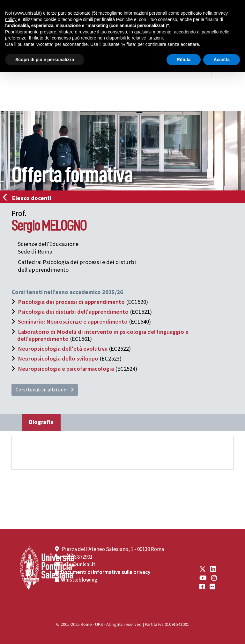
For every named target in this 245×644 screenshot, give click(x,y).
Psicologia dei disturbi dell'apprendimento (73, 312)
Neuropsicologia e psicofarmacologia (66, 369)
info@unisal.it (79, 565)
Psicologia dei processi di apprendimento (71, 302)
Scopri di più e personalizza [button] (45, 60)
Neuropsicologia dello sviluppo (58, 359)
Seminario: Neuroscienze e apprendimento (73, 322)
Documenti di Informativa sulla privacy (106, 572)
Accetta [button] (222, 60)
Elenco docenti (29, 198)
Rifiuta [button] (184, 60)
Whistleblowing (79, 580)
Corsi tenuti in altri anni (45, 390)
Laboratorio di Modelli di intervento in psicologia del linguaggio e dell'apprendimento (103, 335)
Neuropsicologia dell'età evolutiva (63, 349)
